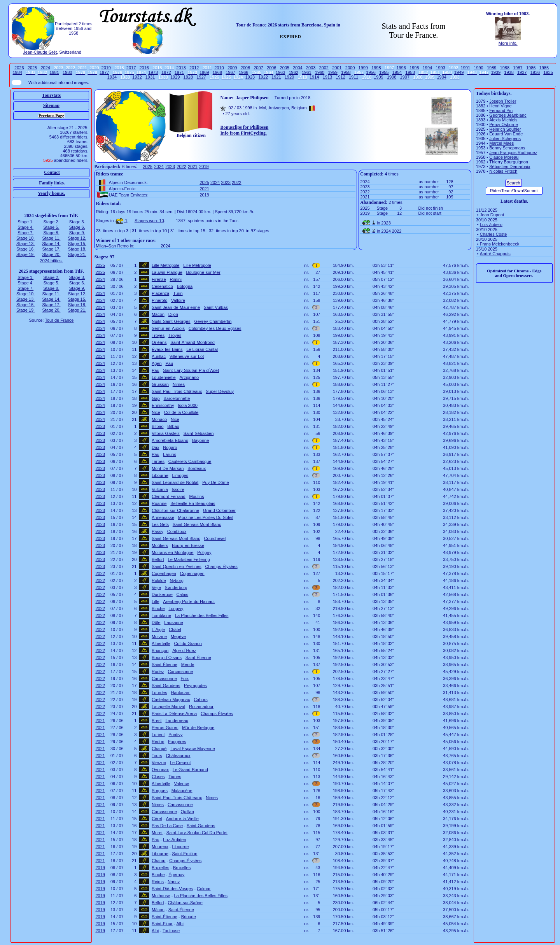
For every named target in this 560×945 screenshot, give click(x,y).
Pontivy (175, 735)
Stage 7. (25, 233)
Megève (178, 636)
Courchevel (215, 538)
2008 (245, 68)
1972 (166, 72)
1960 (320, 72)
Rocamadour (201, 707)
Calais (183, 594)
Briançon (160, 650)
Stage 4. (25, 227)
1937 (522, 72)
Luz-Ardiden (174, 840)
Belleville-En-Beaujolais (193, 503)
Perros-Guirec (165, 728)
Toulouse (171, 931)
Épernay (176, 875)
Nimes (179, 384)
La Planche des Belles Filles (202, 615)
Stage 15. (77, 244)
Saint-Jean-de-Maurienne (176, 307)
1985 (544, 68)
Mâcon (158, 314)
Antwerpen (279, 108)
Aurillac (159, 356)
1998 (376, 68)
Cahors (200, 700)
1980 (67, 72)
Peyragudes (195, 686)
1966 (243, 72)
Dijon (173, 314)
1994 (427, 68)
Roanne (159, 503)
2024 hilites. (52, 261)
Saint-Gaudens (166, 686)
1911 (353, 77)
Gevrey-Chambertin (213, 321)
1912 (340, 77)
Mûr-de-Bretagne (198, 728)
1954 (397, 72)
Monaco (159, 419)
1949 (459, 72)
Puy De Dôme (215, 482)
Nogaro (170, 447)
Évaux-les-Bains (167, 349)
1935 (548, 72)
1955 (384, 72)
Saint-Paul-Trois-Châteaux (177, 391)
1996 (401, 68)
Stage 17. (51, 249)
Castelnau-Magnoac (171, 700)
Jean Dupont (492, 215)
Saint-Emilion (185, 854)
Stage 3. (77, 222)
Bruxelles (160, 868)
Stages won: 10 (149, 221)
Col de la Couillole (181, 412)
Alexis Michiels (503, 120)
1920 (289, 77)
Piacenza (160, 293)
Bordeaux (197, 468)
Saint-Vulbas (216, 307)
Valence (181, 784)
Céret (157, 819)
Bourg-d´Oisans (167, 657)
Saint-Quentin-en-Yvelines (177, 566)
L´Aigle (158, 629)
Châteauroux (178, 756)
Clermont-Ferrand (169, 496)
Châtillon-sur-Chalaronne (175, 510)
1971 (179, 72)
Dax (156, 447)
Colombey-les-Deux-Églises (215, 328)
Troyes (158, 335)
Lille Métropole (166, 265)
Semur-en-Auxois (168, 328)
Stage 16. (25, 249)
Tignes (175, 777)
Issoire (178, 489)
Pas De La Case (167, 826)
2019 (106, 68)
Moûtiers (160, 545)
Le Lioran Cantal (202, 349)
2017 (131, 68)
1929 (175, 77)
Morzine (159, 636)
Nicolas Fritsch (503, 171)
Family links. (52, 183)
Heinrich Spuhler (505, 129)
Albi (180, 924)
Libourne (160, 475)
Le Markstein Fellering (189, 559)
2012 (194, 68)
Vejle (156, 587)
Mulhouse (161, 896)
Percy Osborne (503, 124)
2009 (232, 68)
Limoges (180, 475)
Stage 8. (51, 233)
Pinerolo (159, 300)
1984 (17, 72)
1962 (293, 72)
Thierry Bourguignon (509, 162)
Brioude (189, 917)
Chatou (158, 861)
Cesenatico (162, 286)
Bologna (185, 286)
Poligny (204, 552)
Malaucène (182, 791)
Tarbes (158, 461)
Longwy (176, 608)
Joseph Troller (503, 101)
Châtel (175, 629)
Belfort (158, 559)
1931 (150, 77)
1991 (465, 68)
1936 (535, 72)
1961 (306, 72)
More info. (508, 43)
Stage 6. (77, 227)
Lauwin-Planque (167, 272)
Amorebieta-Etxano (170, 440)
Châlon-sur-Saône (185, 903)
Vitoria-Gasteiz (166, 433)
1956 (371, 72)
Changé (159, 749)
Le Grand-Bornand (190, 770)
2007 (258, 68)
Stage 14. (51, 244)
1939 (496, 72)
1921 (276, 77)
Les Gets (160, 524)
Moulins (197, 496)
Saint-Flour (162, 924)
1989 (492, 68)
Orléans (159, 342)
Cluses (158, 777)
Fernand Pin (501, 110)
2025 (32, 68)
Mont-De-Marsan (168, 468)
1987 (518, 68)
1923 (250, 77)
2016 (144, 68)
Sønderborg (176, 587)
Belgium (299, 108)
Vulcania (160, 489)
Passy (157, 531)
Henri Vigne (500, 106)
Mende (188, 664)
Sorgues (160, 791)
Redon (158, 742)
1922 (263, 77)
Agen (157, 363)
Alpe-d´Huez (184, 650)
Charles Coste (493, 234)
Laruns (170, 454)
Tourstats (51, 95)
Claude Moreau (504, 157)
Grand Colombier (219, 510)
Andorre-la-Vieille (182, 819)
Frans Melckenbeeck (500, 244)
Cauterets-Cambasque (190, 461)
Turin (178, 293)
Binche (158, 608)
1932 (137, 77)
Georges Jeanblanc (508, 115)
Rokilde (159, 580)
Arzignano (189, 377)
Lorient (158, 735)
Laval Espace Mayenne (192, 749)
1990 (478, 68)
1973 (153, 72)
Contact (52, 172)
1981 (54, 72)
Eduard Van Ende (506, 134)
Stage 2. (51, 222)
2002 (324, 68)
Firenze (159, 279)
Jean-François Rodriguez (513, 153)
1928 (188, 77)
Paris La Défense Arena (174, 714)
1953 (410, 72)
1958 (346, 72)
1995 (414, 68)
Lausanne (173, 622)
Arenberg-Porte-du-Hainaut (189, 601)
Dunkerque (162, 594)
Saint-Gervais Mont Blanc (197, 524)
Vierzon (159, 763)
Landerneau (177, 721)
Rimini (176, 279)
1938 (509, 72)
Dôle (156, 622)
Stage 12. (77, 238)
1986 (531, 68)
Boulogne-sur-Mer (203, 272)
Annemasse (163, 517)
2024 (45, 68)
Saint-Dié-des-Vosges (172, 889)
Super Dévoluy (220, 391)
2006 (271, 68)
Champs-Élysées (221, 566)
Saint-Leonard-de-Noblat (175, 482)
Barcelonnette (177, 398)
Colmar (204, 889)
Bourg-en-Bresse (188, 545)
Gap (156, 398)
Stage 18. (77, 249)
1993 (440, 68)
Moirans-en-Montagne (173, 552)
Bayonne (200, 440)
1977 (104, 72)
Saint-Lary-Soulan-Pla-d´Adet (191, 370)
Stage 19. (25, 254)
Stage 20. (51, 254)
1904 (441, 77)
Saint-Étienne (198, 657)
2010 (219, 68)
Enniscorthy (163, 405)
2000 (350, 68)
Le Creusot (180, 763)
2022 (181, 167)
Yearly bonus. (51, 193)
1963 (280, 72)
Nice (156, 412)
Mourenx (160, 847)
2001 (337, 68)
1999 (363, 68)
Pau (169, 363)
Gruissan (160, 384)
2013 (181, 68)
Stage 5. (51, 227)
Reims (158, 882)
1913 (327, 77)
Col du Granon (188, 643)
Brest (157, 721)
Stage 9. (77, 233)
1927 (201, 77)
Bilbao (158, 426)
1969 (204, 72)
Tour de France (59, 320)
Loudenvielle (164, 377)
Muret (157, 833)
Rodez (158, 671)
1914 (314, 77)
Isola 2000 (188, 405)
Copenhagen (164, 573)
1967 (230, 72)
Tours (157, 756)
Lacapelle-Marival (168, 707)
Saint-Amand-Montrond (192, 342)
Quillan (187, 812)
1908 (392, 77)
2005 (285, 68)
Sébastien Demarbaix (510, 167)
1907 (405, 77)
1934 (112, 77)
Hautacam (180, 693)
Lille (156, 601)
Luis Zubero (491, 224)
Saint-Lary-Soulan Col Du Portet (197, 833)
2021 (192, 167)
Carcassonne (181, 671)
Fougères (177, 742)
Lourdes (159, 693)
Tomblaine (161, 615)
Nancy (174, 882)
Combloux (177, 531)
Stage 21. (77, 254)
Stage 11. (51, 238)
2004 (297, 68)
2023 (170, 167)
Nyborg (176, 580)
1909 (378, 77)
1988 (505, 68)
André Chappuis (495, 254)
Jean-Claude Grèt (40, 52)
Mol (262, 108)
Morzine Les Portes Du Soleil (206, 517)
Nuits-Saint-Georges (171, 321)
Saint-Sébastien (199, 433)
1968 (217, 72)
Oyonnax (160, 770)
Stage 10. (25, 238)
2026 (19, 68)
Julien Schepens (505, 139)
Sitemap (51, 105)
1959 (332, 72)
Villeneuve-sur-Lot (187, 356)
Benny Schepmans (507, 148)
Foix (185, 679)
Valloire (178, 300)
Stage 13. (25, 244)
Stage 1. (25, 222)
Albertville (161, 643)
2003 (311, 68)
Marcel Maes (501, 143)
